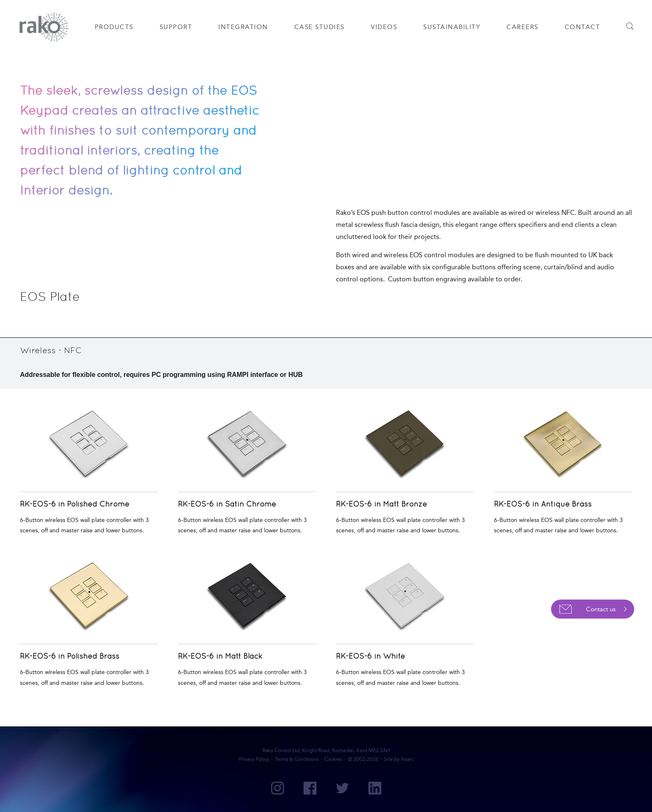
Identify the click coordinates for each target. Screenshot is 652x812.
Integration (243, 27)
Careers (522, 27)
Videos (384, 27)
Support (176, 27)
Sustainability (452, 27)
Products (114, 27)
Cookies (333, 759)
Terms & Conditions (297, 759)
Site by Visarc (399, 759)
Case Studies (320, 27)
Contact (583, 27)
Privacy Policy (254, 759)
